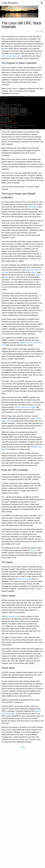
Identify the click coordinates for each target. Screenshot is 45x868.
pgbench (39, 275)
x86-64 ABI (32, 207)
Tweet (23, 747)
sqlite (7, 277)
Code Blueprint (9, 3)
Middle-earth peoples (23, 579)
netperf (33, 272)
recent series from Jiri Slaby (26, 407)
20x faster (33, 550)
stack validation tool (12, 616)
